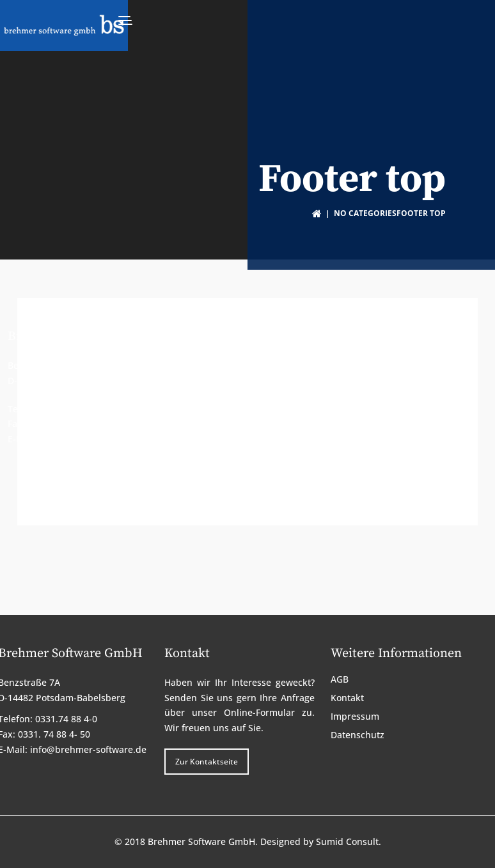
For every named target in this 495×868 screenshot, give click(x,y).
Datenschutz (354, 409)
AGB (336, 363)
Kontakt (344, 378)
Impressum (352, 393)
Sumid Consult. (349, 839)
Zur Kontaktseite (208, 470)
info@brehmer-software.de (98, 437)
